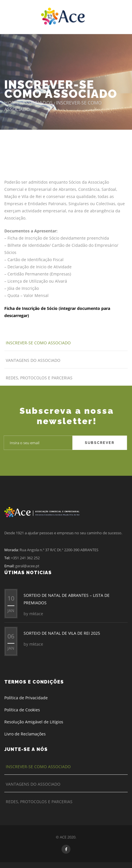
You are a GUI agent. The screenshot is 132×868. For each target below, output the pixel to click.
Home (12, 103)
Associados (38, 103)
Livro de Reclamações (25, 734)
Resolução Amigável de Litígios (34, 722)
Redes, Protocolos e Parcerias (39, 378)
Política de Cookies (22, 710)
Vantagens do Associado (33, 360)
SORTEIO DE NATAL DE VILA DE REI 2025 (62, 633)
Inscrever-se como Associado (38, 343)
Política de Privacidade (26, 698)
